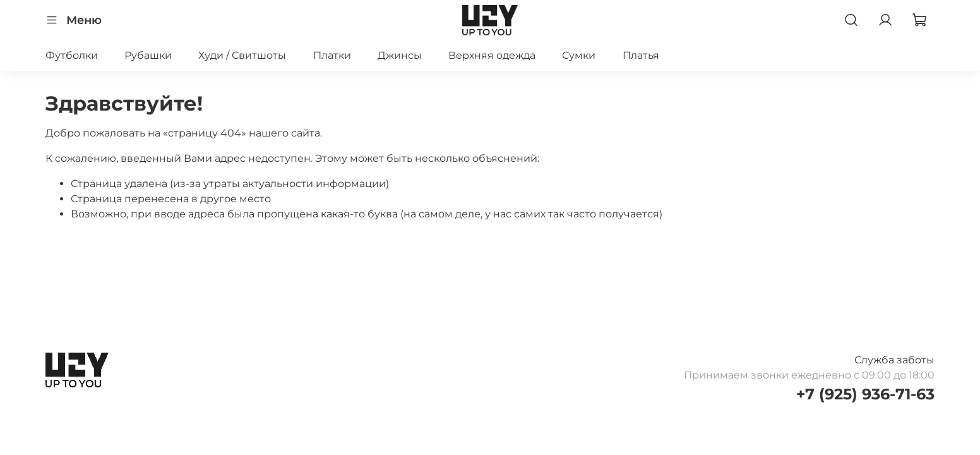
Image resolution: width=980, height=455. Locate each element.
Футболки (72, 55)
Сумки (579, 55)
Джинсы (400, 55)
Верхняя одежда (492, 55)
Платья (641, 55)
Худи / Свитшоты (242, 55)
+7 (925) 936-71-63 (865, 394)
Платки (332, 55)
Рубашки (148, 55)
